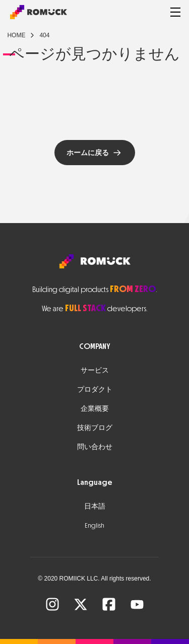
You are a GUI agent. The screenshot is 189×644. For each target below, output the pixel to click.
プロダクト (95, 389)
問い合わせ (95, 447)
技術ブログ (95, 428)
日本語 (95, 506)
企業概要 (95, 409)
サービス (95, 370)
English (94, 525)
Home (16, 35)
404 (44, 35)
